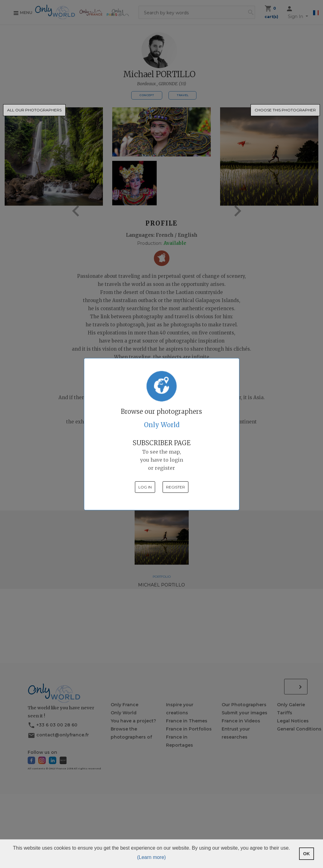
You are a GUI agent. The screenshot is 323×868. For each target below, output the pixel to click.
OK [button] (307, 854)
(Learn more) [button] (151, 857)
